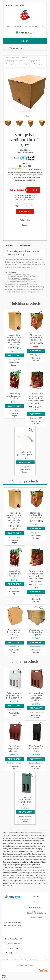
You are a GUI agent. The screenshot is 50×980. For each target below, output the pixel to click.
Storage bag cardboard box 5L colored (36, 337)
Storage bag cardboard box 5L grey (30, 64)
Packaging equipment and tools (15, 61)
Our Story (36, 896)
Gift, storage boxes (11, 64)
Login (16, 5)
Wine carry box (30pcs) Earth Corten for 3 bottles (36, 697)
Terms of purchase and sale (13, 922)
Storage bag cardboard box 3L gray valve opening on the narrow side (14, 340)
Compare (25, 225)
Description (10, 245)
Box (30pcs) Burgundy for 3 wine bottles (14, 749)
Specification (25, 245)
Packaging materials (34, 61)
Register (22, 5)
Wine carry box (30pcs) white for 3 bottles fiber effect (14, 695)
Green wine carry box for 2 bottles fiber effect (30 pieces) (25, 801)
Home (7, 58)
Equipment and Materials (19, 58)
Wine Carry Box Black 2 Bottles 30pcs (36, 749)
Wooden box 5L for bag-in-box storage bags (36, 632)
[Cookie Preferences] (4, 976)
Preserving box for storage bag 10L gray (14, 632)
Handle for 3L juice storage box (25, 453)
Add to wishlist (25, 220)
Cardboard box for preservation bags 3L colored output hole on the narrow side (36, 398)
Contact (36, 902)
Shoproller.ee (43, 971)
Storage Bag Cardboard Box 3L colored (14, 396)
